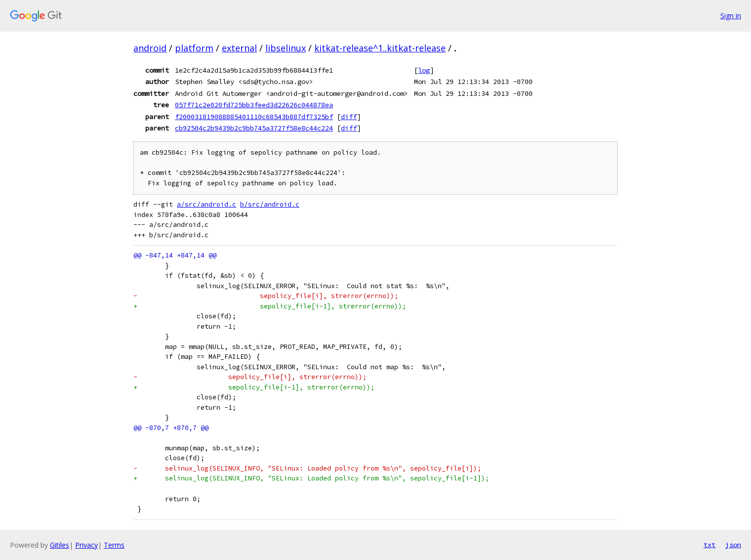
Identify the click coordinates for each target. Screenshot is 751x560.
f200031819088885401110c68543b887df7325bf (254, 117)
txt (709, 545)
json (733, 545)
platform (194, 48)
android (150, 48)
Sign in (731, 16)
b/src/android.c (270, 204)
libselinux (286, 48)
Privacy (86, 545)
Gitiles (60, 545)
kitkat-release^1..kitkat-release (380, 48)
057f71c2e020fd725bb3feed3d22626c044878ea (254, 105)
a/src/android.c (207, 204)
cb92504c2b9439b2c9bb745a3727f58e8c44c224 (254, 128)
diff (349, 117)
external (239, 48)
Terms (114, 545)
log (424, 70)
